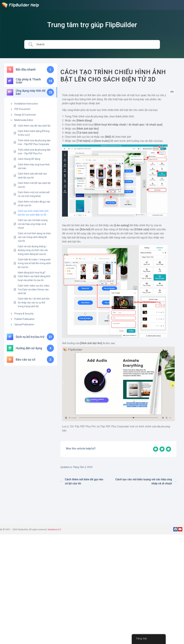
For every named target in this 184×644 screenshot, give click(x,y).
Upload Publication (24, 324)
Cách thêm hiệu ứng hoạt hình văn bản (34, 166)
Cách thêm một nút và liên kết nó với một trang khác (34, 194)
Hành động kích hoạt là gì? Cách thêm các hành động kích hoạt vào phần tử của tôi (34, 276)
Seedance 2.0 (54, 529)
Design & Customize (25, 115)
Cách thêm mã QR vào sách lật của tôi (34, 185)
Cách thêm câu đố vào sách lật (34, 126)
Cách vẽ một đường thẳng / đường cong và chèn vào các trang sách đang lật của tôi (33, 250)
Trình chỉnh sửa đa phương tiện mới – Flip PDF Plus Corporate (34, 142)
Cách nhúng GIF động (29, 159)
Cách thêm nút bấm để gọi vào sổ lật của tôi (34, 204)
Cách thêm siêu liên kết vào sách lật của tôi (32, 176)
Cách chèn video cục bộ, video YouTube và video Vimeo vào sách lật (34, 289)
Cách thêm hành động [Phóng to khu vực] (34, 133)
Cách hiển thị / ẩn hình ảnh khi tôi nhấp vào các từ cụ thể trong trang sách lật (34, 302)
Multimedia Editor (24, 120)
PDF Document (22, 109)
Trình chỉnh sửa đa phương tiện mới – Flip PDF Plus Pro (34, 152)
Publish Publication (25, 319)
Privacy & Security (24, 314)
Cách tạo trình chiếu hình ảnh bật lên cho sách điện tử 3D (33, 213)
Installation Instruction (26, 104)
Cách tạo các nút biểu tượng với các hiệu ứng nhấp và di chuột (33, 224)
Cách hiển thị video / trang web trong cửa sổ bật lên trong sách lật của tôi (34, 263)
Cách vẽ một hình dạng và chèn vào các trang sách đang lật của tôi (34, 237)
